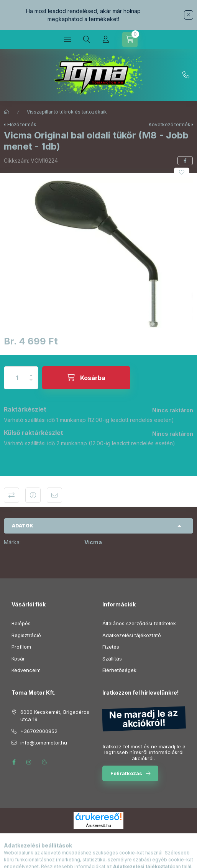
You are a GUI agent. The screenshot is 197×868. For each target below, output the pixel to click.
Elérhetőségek (119, 670)
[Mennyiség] (17, 378)
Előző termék (22, 124)
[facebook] (185, 161)
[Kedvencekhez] (182, 172)
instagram (29, 762)
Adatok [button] (23, 526)
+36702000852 (186, 75)
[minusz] (31, 383)
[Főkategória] (7, 112)
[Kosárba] (86, 378)
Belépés (21, 623)
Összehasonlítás (11, 495)
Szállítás (112, 659)
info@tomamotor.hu (44, 743)
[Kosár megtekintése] (130, 40)
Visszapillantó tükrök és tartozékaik (67, 112)
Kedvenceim (26, 670)
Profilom (21, 647)
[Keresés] (87, 40)
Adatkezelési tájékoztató (132, 635)
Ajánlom (54, 495)
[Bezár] (189, 15)
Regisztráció (26, 635)
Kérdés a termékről (33, 495)
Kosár (18, 659)
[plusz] (31, 372)
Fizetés (111, 647)
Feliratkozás (126, 773)
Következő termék (170, 124)
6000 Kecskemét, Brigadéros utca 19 (55, 716)
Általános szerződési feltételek (139, 623)
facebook (14, 762)
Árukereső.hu (98, 825)
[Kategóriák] (67, 40)
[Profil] (106, 40)
